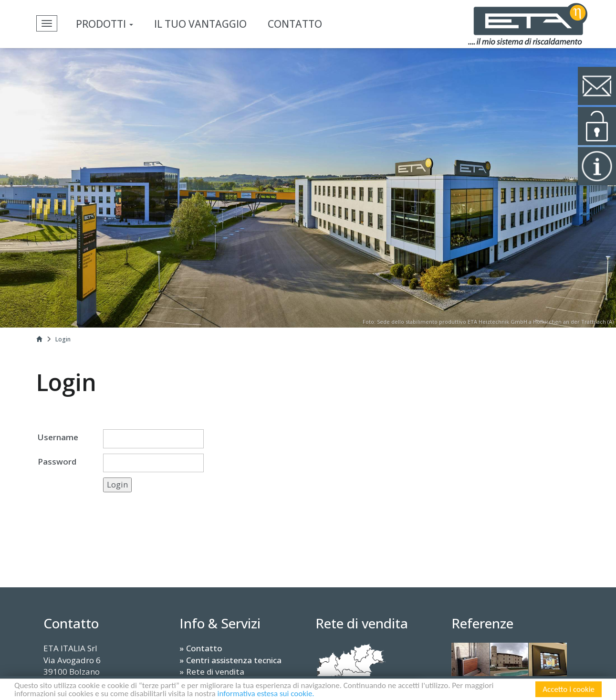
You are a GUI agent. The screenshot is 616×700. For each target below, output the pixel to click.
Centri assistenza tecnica (234, 660)
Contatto (295, 24)
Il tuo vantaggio (200, 24)
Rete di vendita (215, 672)
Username (58, 437)
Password (57, 461)
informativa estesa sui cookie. (266, 695)
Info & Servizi (220, 623)
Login (63, 339)
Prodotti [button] (104, 24)
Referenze (482, 623)
